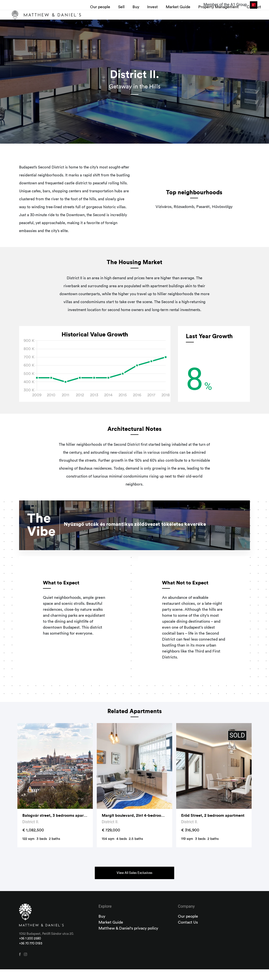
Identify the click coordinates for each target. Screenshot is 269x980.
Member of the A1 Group (230, 5)
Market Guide (173, 20)
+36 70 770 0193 (31, 954)
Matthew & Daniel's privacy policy (128, 939)
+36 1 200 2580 (30, 949)
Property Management (209, 20)
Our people (99, 20)
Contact (250, 17)
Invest (154, 17)
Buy (137, 17)
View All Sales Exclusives (134, 884)
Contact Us (188, 933)
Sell (123, 17)
